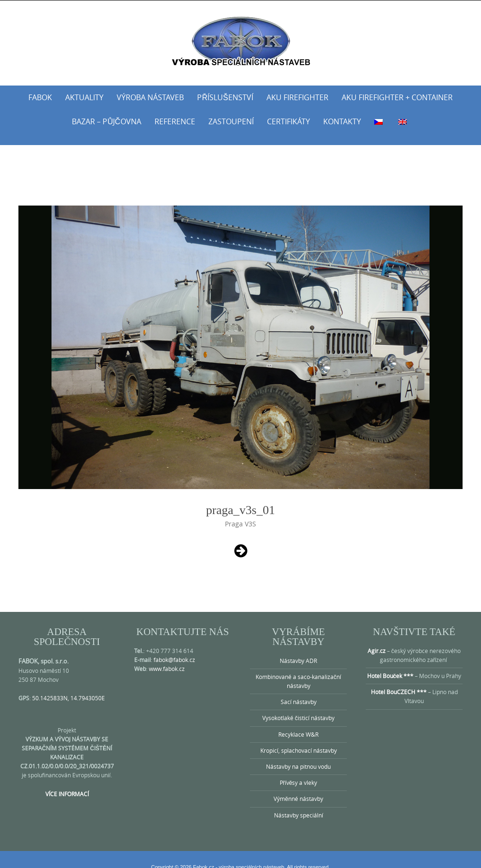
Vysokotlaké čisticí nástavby (298, 706)
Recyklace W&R (298, 723)
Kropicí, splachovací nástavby (299, 739)
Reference (175, 121)
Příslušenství (225, 97)
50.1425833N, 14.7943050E (69, 687)
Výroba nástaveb (150, 97)
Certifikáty (288, 121)
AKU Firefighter (297, 97)
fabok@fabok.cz (174, 648)
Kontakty (342, 121)
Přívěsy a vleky (299, 771)
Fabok (40, 97)
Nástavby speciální (299, 804)
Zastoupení (231, 121)
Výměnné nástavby (298, 787)
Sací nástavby (299, 690)
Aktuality (84, 97)
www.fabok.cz (167, 657)
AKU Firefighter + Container (397, 97)
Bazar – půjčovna (106, 121)
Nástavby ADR (298, 649)
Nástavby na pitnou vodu (298, 755)
